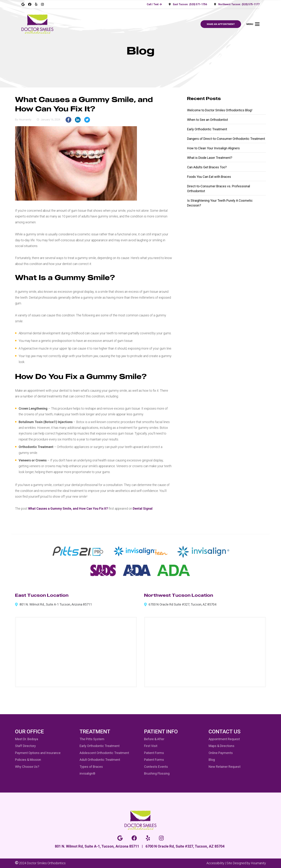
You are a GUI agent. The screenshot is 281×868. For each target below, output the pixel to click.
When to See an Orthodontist (208, 120)
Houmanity (258, 863)
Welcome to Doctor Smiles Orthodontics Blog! (220, 110)
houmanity (25, 120)
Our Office (29, 731)
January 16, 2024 (50, 120)
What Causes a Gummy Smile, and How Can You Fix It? (68, 508)
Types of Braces (91, 767)
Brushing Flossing (157, 773)
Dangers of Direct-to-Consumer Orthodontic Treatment (226, 139)
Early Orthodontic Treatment (207, 129)
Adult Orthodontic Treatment (100, 760)
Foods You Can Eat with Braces (209, 177)
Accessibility (215, 863)
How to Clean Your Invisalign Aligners (213, 148)
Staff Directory (25, 746)
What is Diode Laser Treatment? (210, 158)
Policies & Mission (28, 760)
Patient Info (161, 731)
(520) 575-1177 (251, 4)
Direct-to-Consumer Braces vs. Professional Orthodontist (219, 189)
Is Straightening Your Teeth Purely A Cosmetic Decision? (220, 203)
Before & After (154, 739)
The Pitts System (92, 739)
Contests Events (156, 767)
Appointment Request (224, 739)
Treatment (95, 731)
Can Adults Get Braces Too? (207, 167)
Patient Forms (154, 753)
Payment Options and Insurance (38, 753)
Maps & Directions (222, 746)
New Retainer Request (225, 767)
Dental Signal (143, 508)
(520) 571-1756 (198, 4)
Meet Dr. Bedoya (27, 739)
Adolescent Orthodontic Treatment (104, 753)
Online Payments (221, 753)
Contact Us (225, 731)
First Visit (151, 746)
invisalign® (87, 773)
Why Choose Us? (27, 767)
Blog (212, 760)
